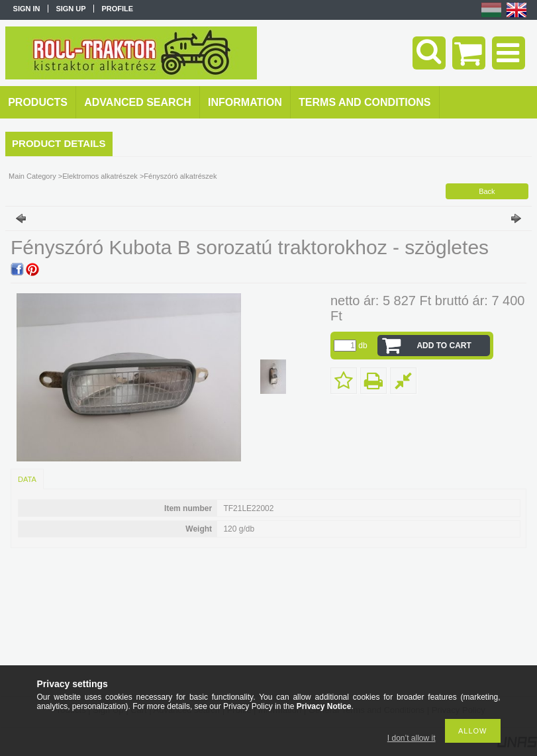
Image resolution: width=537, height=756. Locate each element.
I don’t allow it (412, 738)
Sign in (27, 9)
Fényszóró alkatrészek (180, 176)
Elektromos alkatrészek (100, 176)
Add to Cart (444, 346)
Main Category (32, 176)
